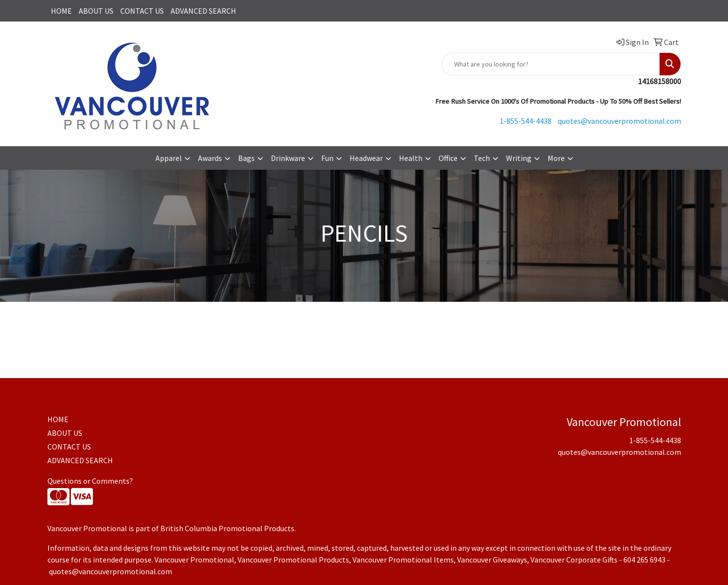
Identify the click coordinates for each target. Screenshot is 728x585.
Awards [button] (210, 158)
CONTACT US (142, 11)
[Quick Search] (551, 64)
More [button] (556, 158)
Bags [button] (246, 158)
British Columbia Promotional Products (227, 528)
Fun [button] (327, 158)
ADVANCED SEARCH (203, 11)
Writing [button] (519, 158)
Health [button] (411, 158)
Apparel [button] (169, 158)
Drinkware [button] (288, 158)
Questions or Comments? (90, 481)
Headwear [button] (366, 158)
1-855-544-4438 (526, 121)
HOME (61, 11)
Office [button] (448, 158)
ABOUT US (96, 11)
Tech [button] (482, 158)
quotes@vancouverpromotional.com (619, 121)
